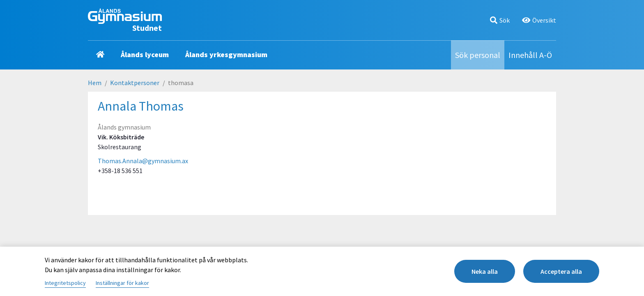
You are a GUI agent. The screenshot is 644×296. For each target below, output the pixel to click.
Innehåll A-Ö (530, 55)
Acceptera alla (561, 271)
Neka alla (485, 271)
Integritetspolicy (65, 283)
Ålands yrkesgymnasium (226, 54)
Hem (95, 83)
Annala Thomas (141, 106)
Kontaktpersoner (135, 83)
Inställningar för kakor (122, 283)
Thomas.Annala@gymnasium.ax (143, 161)
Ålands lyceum (145, 54)
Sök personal (478, 55)
